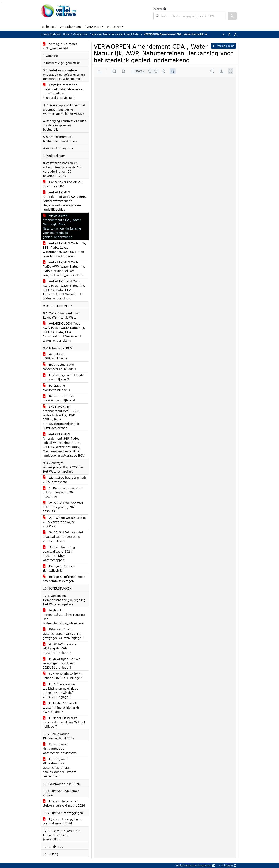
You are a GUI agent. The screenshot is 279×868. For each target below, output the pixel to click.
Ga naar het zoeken (1, 2)
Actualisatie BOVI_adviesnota (55, 356)
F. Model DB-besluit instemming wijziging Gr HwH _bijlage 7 (64, 722)
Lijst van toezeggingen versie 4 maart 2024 (62, 821)
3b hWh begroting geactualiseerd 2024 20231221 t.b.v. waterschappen (59, 553)
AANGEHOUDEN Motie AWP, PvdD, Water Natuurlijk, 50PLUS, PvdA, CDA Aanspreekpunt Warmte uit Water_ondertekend (64, 290)
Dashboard (48, 27)
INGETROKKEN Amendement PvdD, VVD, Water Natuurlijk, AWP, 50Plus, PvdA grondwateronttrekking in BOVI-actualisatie (61, 417)
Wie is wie (114, 27)
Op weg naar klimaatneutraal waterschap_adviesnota (60, 749)
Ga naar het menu (2, 2)
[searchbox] (190, 16)
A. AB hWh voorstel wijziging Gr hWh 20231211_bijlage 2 (60, 648)
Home (66, 34)
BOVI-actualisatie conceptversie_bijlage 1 (60, 367)
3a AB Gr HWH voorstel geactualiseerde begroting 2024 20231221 (63, 537)
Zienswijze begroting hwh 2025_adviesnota (64, 480)
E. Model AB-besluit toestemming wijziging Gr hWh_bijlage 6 (61, 707)
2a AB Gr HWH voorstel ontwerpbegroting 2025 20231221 (63, 507)
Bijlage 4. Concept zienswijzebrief (59, 568)
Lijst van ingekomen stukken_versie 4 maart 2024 (64, 803)
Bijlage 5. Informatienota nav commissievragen (64, 579)
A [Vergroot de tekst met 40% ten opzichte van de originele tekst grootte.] (235, 34)
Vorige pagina (223, 46)
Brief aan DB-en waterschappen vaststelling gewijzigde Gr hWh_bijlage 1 (63, 634)
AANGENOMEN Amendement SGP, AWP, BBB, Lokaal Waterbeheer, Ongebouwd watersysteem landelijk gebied (64, 201)
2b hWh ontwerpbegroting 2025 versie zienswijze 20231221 (65, 522)
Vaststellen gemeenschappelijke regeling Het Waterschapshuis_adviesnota (64, 617)
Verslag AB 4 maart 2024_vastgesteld (60, 46)
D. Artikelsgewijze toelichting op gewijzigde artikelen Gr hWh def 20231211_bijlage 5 (60, 691)
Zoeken (158, 9)
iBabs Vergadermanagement (195, 865)
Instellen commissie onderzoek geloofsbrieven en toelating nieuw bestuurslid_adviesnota (64, 91)
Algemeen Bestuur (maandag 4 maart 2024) (116, 34)
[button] (232, 16)
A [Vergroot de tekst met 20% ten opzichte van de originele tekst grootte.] (229, 34)
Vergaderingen (70, 27)
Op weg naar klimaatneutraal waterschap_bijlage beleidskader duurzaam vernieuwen (60, 768)
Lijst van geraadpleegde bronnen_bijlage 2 (63, 377)
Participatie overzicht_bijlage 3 (56, 388)
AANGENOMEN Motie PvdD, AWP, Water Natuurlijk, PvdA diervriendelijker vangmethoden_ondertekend (64, 269)
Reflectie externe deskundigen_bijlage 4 (59, 398)
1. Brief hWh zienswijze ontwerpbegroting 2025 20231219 (63, 492)
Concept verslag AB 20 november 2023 (62, 184)
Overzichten (93, 27)
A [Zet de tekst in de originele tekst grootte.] (223, 34)
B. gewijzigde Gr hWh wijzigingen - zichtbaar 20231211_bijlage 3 (61, 663)
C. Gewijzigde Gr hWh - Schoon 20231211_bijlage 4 (63, 676)
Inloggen (228, 865)
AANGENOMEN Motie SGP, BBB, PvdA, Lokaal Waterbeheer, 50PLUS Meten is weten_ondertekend (64, 250)
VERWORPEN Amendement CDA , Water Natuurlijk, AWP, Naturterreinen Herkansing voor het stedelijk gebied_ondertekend (62, 226)
